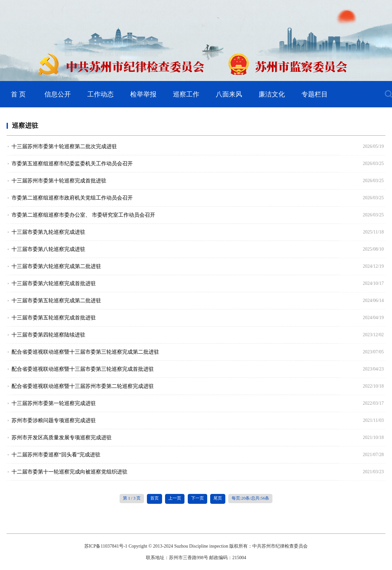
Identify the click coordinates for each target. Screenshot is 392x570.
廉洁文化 (272, 94)
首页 (154, 498)
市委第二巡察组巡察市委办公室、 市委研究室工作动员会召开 (83, 215)
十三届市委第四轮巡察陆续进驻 (48, 335)
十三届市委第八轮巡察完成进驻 (48, 249)
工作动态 (100, 94)
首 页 (18, 94)
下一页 (197, 498)
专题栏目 (315, 94)
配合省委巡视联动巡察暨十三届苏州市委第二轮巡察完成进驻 (83, 386)
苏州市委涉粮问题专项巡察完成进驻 (54, 420)
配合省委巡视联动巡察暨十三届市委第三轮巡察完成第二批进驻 (85, 352)
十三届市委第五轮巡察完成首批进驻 (54, 318)
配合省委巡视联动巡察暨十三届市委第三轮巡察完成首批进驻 (83, 369)
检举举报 (143, 94)
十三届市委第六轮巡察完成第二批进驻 (56, 266)
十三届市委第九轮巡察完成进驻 (48, 232)
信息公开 (58, 94)
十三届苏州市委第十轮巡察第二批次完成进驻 (64, 146)
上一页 (175, 498)
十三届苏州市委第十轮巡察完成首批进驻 (59, 181)
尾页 (218, 498)
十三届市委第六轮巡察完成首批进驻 (54, 283)
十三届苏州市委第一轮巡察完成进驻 (54, 403)
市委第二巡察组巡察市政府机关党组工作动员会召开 (72, 198)
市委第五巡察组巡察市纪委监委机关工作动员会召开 (72, 163)
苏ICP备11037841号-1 (106, 546)
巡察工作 (186, 94)
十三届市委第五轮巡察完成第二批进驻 (56, 300)
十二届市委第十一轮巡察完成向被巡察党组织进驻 (70, 472)
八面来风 (229, 94)
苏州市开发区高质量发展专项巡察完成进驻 (62, 437)
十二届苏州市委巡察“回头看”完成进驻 (56, 455)
